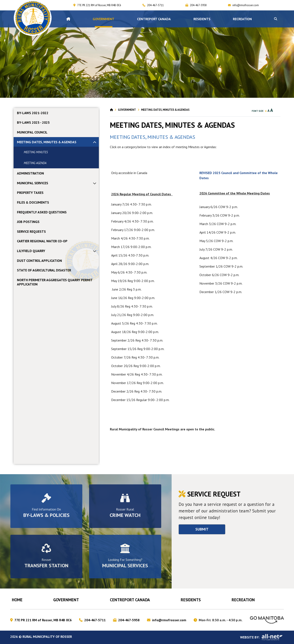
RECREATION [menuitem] (242, 19)
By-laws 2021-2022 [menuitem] (33, 113)
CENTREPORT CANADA (130, 600)
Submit (202, 529)
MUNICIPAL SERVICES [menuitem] (33, 183)
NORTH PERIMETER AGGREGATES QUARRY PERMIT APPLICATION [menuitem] (55, 282)
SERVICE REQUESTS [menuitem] (31, 231)
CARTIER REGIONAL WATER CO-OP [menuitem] (42, 241)
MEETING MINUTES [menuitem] (36, 152)
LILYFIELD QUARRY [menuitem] (31, 251)
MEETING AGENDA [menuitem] (35, 163)
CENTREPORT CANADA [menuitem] (154, 19)
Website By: (262, 637)
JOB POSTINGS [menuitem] (28, 222)
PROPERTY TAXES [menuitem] (30, 193)
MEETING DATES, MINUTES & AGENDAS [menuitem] (47, 142)
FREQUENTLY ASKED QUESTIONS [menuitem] (42, 212)
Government (127, 110)
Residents (191, 600)
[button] (276, 19)
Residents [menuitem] (202, 19)
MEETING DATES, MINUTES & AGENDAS (165, 110)
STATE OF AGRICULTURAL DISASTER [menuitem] (44, 270)
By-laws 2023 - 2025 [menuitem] (33, 122)
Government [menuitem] (104, 19)
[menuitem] (68, 19)
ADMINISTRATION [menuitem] (30, 173)
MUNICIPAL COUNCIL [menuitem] (32, 132)
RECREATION (243, 600)
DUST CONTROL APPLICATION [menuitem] (39, 261)
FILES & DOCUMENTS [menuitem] (33, 202)
